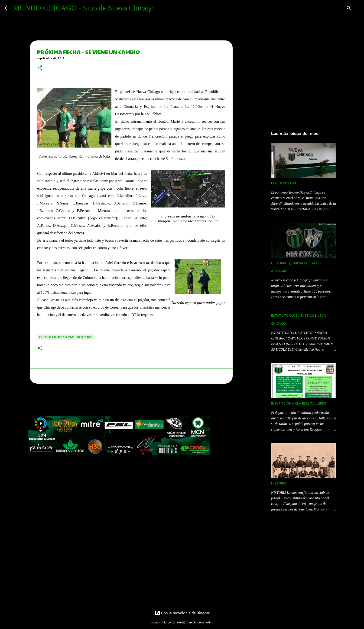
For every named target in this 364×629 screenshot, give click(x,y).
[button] (40, 68)
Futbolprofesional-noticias (66, 337)
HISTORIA (279, 483)
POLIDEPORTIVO (284, 183)
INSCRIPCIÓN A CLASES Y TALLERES (299, 403)
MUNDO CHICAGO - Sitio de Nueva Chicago (83, 8)
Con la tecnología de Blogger (182, 613)
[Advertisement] (112, 401)
